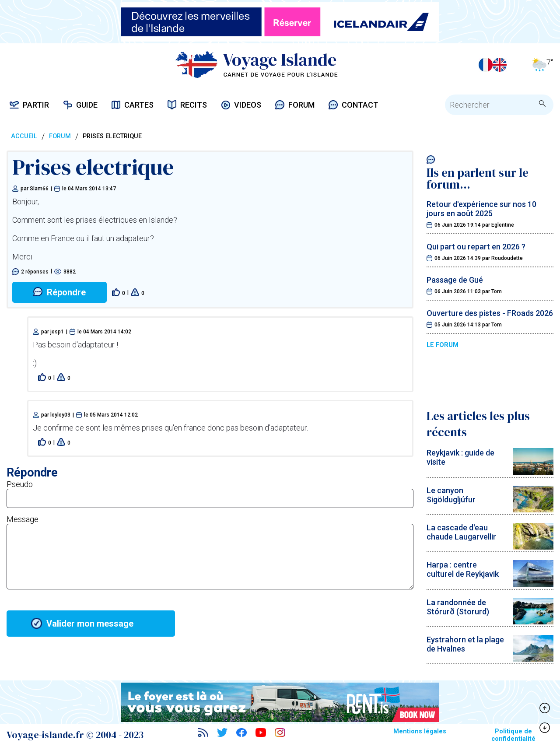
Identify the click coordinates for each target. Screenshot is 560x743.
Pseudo (20, 484)
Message (23, 519)
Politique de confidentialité (513, 735)
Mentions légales (420, 731)
